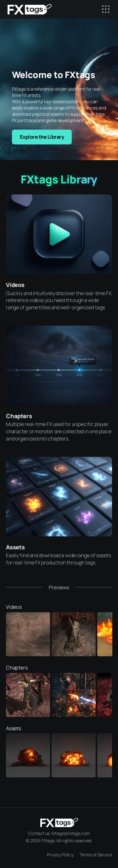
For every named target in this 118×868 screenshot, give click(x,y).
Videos (15, 285)
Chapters (19, 416)
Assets (15, 547)
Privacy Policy (60, 855)
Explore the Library (42, 137)
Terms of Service (96, 855)
